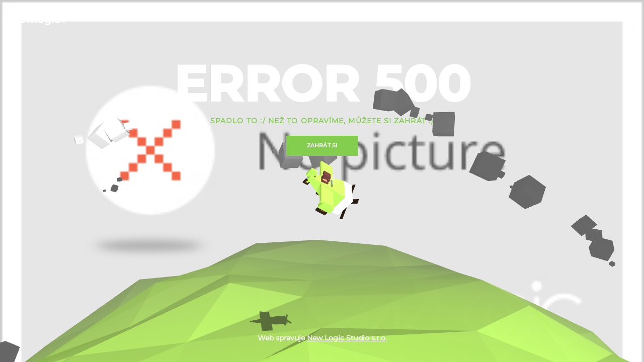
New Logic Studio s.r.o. (347, 338)
